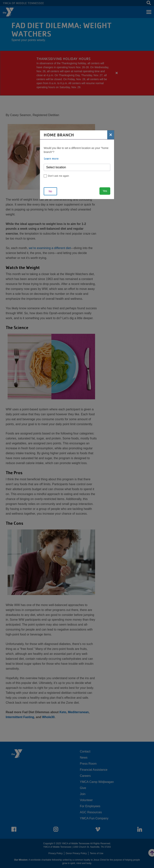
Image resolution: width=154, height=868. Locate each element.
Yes (105, 191)
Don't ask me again (58, 176)
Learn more (51, 158)
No (50, 191)
